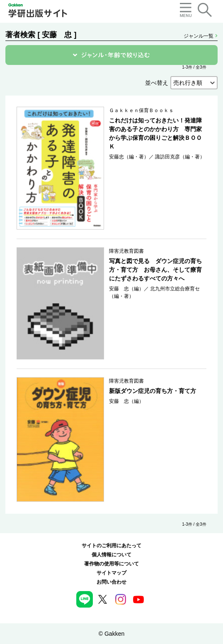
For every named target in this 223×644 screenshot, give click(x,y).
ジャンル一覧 (200, 36)
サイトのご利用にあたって (111, 546)
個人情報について (111, 555)
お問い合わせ (111, 582)
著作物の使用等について (111, 564)
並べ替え (157, 83)
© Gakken (111, 634)
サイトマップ (111, 573)
